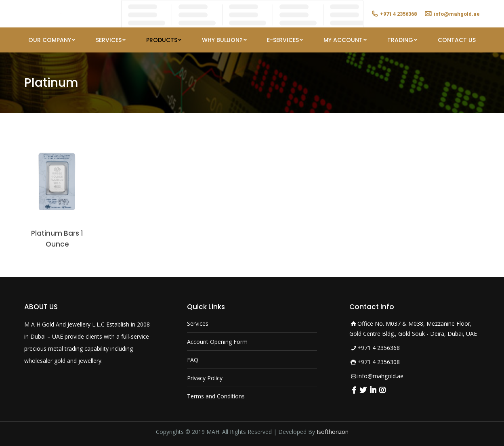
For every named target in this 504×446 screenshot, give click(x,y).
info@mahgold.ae (380, 376)
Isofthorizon (333, 432)
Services (198, 324)
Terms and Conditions (216, 396)
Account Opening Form (217, 342)
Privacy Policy (205, 378)
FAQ (193, 360)
